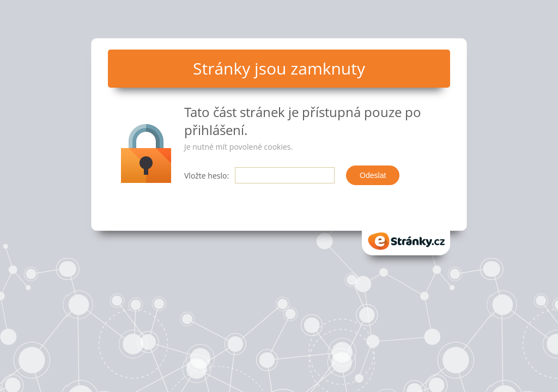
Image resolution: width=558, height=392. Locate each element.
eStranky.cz (406, 241)
